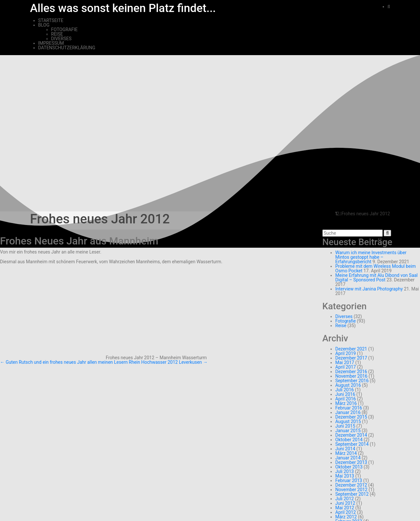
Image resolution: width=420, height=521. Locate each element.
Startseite (51, 20)
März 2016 (346, 403)
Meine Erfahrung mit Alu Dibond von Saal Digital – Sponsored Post (377, 278)
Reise (57, 34)
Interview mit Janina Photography (369, 289)
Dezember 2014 (351, 435)
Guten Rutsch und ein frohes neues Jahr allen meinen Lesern (64, 362)
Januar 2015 (348, 431)
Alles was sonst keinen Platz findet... (123, 8)
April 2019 (346, 353)
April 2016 (346, 399)
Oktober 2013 (349, 467)
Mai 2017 (345, 362)
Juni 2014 (345, 449)
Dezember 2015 (351, 417)
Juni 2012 (345, 503)
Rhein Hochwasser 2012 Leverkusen (168, 362)
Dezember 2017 (351, 358)
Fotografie (65, 30)
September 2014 (352, 444)
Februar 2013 (349, 480)
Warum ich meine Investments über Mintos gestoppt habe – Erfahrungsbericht (371, 257)
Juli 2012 (345, 499)
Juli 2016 (345, 390)
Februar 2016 (349, 408)
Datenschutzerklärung (67, 48)
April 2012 (346, 512)
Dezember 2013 (351, 462)
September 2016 (352, 381)
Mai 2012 (345, 508)
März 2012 (346, 517)
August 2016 (348, 385)
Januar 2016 (348, 412)
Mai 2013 (345, 476)
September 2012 (352, 494)
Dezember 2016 (351, 372)
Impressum (51, 43)
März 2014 (346, 453)
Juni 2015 (345, 426)
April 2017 (346, 367)
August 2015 (348, 421)
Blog (44, 25)
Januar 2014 (348, 458)
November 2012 (351, 490)
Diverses (61, 39)
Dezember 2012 (351, 485)
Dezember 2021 (351, 349)
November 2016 (351, 376)
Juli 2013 (345, 471)
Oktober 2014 (349, 440)
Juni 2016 (345, 394)
